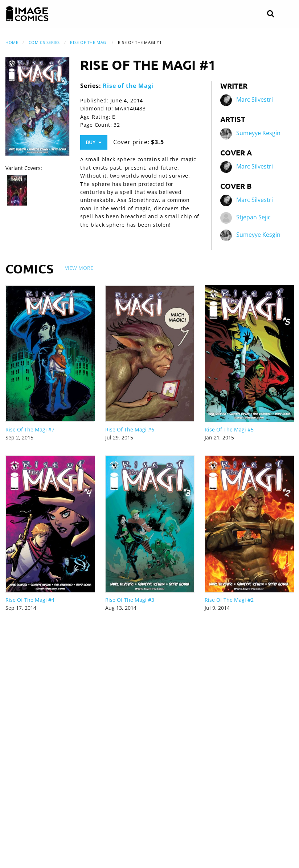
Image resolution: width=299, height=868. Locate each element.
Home (12, 42)
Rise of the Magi (89, 42)
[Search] (271, 14)
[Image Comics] (27, 14)
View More (79, 268)
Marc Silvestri (255, 100)
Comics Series (44, 42)
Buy (94, 142)
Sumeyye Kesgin (258, 133)
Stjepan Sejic (253, 218)
